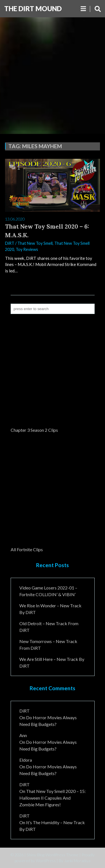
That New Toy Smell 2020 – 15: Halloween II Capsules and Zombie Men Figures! (53, 798)
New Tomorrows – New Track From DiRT (48, 645)
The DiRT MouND (33, 9)
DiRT (10, 243)
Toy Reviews (27, 249)
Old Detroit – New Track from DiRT (49, 627)
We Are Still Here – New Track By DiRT (52, 662)
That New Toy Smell (35, 243)
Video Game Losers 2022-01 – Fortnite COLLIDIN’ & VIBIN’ (48, 591)
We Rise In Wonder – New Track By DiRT (50, 609)
